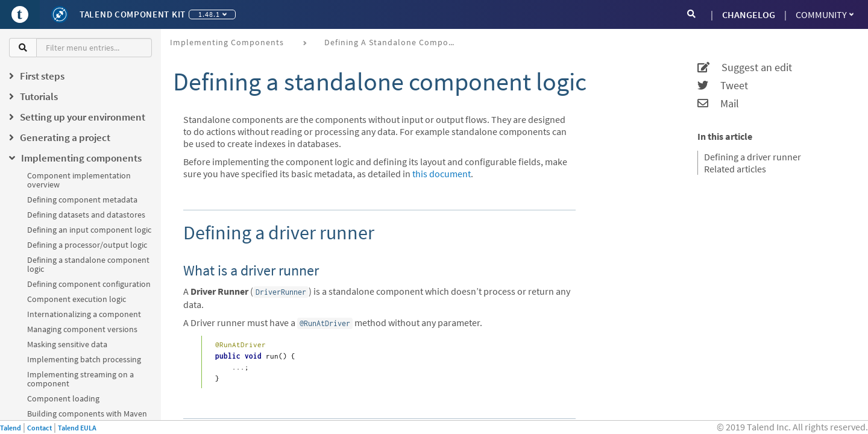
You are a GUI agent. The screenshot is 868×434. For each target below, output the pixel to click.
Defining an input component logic (89, 230)
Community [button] (825, 14)
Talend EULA (77, 428)
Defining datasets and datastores (86, 215)
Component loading (63, 398)
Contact (39, 428)
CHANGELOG (749, 14)
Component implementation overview (79, 180)
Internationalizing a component (84, 314)
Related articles (735, 169)
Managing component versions (82, 329)
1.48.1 (212, 14)
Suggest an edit (745, 68)
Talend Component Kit (133, 14)
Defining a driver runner (753, 157)
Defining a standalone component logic (88, 264)
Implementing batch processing (84, 359)
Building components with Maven (87, 414)
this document (442, 174)
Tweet (723, 86)
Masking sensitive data (67, 344)
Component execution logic (77, 299)
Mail (718, 104)
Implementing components (227, 42)
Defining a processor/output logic (87, 245)
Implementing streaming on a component (80, 379)
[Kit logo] (60, 14)
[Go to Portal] (20, 14)
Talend (11, 428)
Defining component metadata (82, 200)
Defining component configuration (89, 284)
